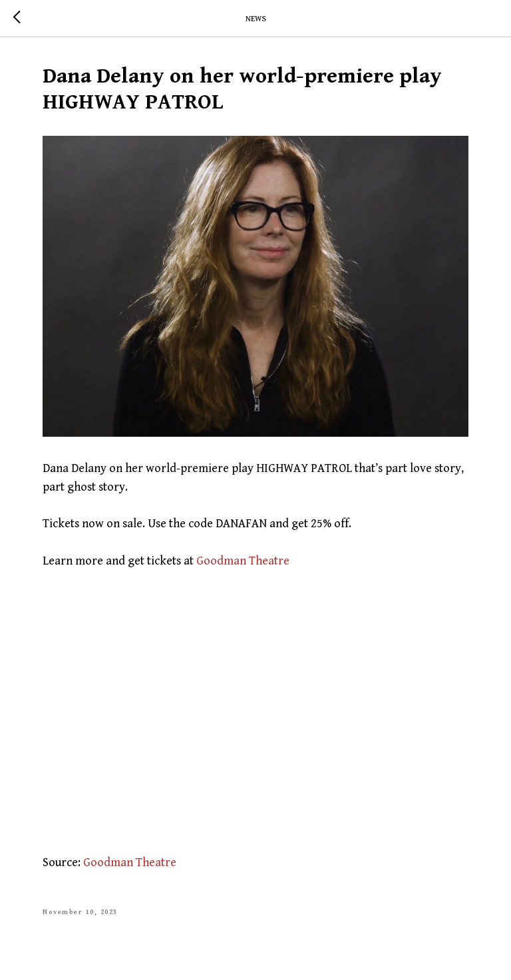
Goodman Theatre (243, 561)
